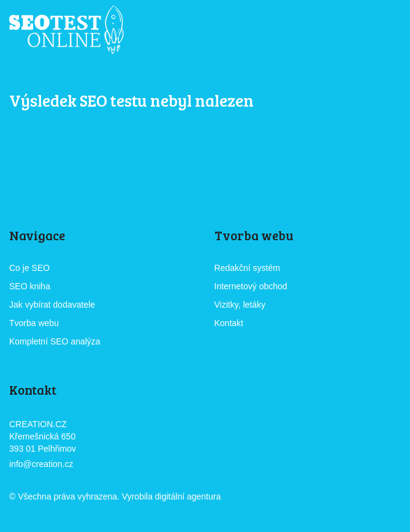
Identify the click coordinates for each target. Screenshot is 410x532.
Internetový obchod (251, 286)
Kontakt (229, 323)
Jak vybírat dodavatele (52, 305)
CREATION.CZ (257, 497)
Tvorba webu (34, 323)
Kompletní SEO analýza (55, 341)
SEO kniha (30, 286)
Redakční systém (247, 268)
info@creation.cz (41, 464)
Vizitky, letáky (240, 305)
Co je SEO (29, 268)
